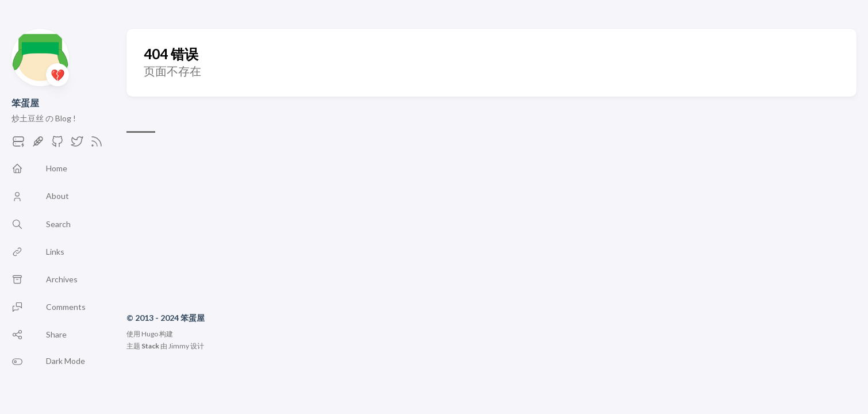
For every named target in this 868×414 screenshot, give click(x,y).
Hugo (150, 334)
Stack (150, 346)
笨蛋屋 (25, 103)
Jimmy (179, 346)
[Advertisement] (491, 225)
